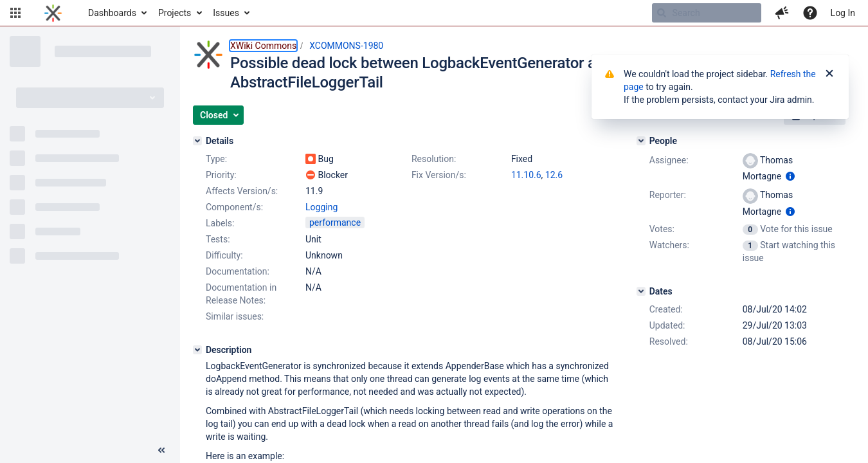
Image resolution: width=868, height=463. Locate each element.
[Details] (197, 141)
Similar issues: (235, 316)
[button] (15, 13)
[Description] (197, 350)
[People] (641, 141)
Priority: (221, 175)
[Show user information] (790, 176)
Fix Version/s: (439, 175)
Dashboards (112, 13)
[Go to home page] (53, 13)
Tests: (218, 239)
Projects (175, 13)
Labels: (220, 223)
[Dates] (641, 291)
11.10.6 (526, 175)
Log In (843, 13)
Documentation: (238, 271)
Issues (226, 13)
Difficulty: (224, 255)
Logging (321, 207)
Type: (216, 159)
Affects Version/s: (242, 191)
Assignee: (669, 160)
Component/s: (234, 207)
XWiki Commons (263, 46)
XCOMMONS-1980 (346, 46)
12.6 (554, 175)
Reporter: (668, 195)
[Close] (829, 74)
